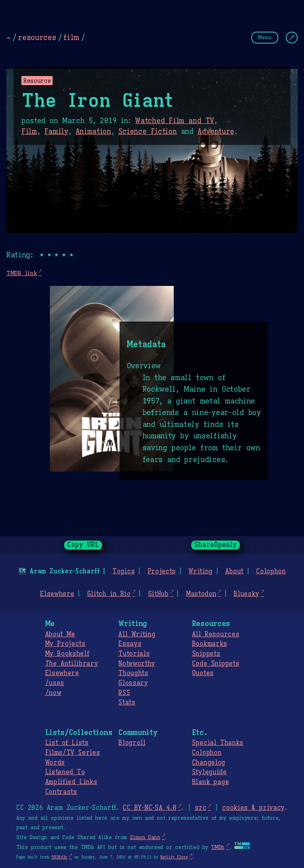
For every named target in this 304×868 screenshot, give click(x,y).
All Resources (216, 634)
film (71, 37)
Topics (123, 571)
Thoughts (133, 673)
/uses (55, 683)
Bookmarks (210, 644)
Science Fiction (148, 131)
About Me (60, 634)
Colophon (271, 571)
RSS (124, 693)
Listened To (65, 772)
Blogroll (132, 743)
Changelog (209, 763)
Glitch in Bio (109, 594)
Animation (93, 131)
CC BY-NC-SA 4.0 (149, 808)
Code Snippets (216, 664)
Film (29, 131)
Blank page (210, 782)
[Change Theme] (292, 38)
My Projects (65, 644)
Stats (127, 702)
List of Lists (67, 743)
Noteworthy (137, 664)
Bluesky (246, 594)
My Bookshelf (67, 654)
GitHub (158, 594)
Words (55, 763)
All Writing (137, 634)
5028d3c (59, 857)
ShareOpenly (216, 545)
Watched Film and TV (175, 121)
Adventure (216, 131)
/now (53, 693)
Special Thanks (218, 743)
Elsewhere (57, 594)
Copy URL (83, 545)
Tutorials (134, 654)
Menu (265, 37)
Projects (162, 571)
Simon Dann (145, 838)
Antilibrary (72, 664)
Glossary (133, 683)
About (234, 571)
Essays (130, 644)
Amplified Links (71, 782)
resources (37, 37)
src (200, 808)
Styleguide (209, 772)
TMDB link (22, 273)
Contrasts (61, 792)
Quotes (203, 673)
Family (56, 131)
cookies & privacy (253, 808)
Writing (200, 571)
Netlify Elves (174, 857)
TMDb (218, 847)
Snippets (206, 654)
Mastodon (201, 594)
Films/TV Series (73, 753)
